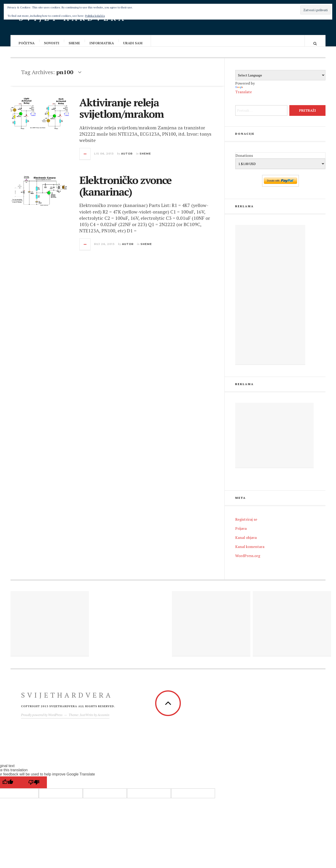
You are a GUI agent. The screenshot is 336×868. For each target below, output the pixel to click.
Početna (27, 43)
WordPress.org (248, 560)
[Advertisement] (270, 300)
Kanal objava (246, 542)
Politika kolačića (95, 16)
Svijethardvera (67, 700)
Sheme (75, 43)
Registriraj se (246, 524)
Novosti (52, 43)
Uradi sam (133, 43)
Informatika (102, 43)
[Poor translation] (34, 787)
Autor (127, 158)
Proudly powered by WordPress (42, 719)
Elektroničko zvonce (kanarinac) (125, 190)
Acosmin (103, 719)
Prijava (241, 533)
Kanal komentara (250, 551)
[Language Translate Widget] (280, 80)
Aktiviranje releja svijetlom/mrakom (122, 113)
